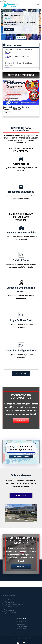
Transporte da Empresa (21, 192)
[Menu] (38, 5)
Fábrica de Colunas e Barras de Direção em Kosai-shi (19, 108)
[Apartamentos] (21, 159)
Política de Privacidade (21, 622)
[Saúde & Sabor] (21, 255)
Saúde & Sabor (21, 260)
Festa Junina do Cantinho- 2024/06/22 (19, 56)
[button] (18, 37)
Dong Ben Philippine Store (21, 350)
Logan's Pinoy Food (21, 320)
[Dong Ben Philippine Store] (21, 345)
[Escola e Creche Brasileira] (21, 228)
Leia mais (7, 53)
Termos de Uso (21, 624)
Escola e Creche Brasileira (21, 233)
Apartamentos (21, 164)
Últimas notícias (13, 45)
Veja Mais (6, 113)
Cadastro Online (21, 629)
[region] (21, 24)
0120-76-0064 (12, 613)
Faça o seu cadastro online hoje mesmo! (21, 448)
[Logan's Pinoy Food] (21, 315)
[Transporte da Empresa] (21, 187)
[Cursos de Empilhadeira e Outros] (21, 282)
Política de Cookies (21, 626)
